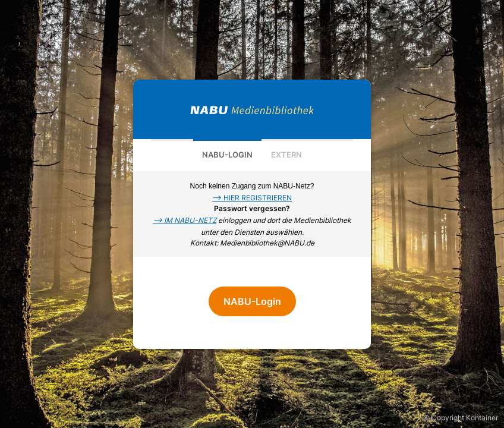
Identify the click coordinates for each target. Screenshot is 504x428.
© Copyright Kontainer (461, 418)
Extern (286, 155)
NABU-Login (227, 155)
